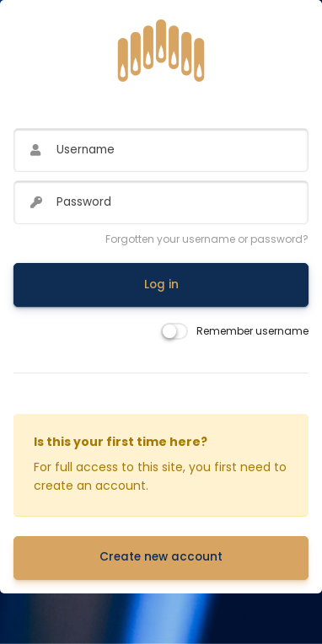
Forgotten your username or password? (207, 239)
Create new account (161, 557)
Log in (161, 284)
